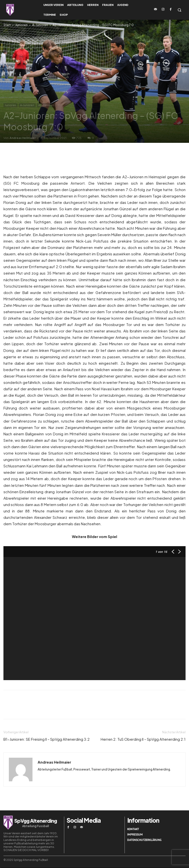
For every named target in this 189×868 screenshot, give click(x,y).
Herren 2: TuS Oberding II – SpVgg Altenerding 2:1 (143, 739)
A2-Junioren (46, 105)
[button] (179, 10)
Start (7, 25)
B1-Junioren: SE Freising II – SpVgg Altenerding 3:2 (47, 739)
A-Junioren (40, 25)
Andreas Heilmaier (23, 138)
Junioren (21, 25)
